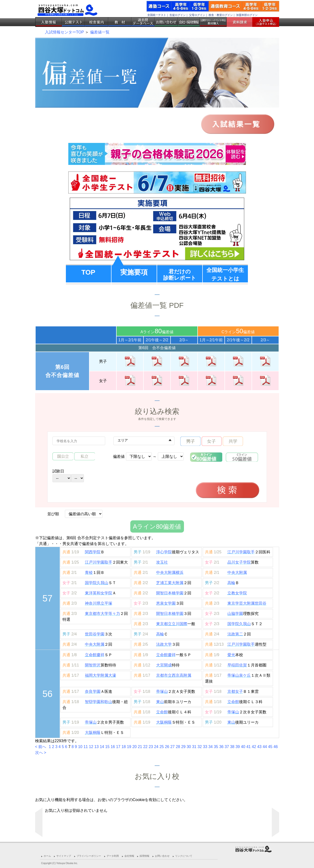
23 (151, 747)
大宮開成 (164, 665)
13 (97, 747)
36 (221, 747)
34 (211, 747)
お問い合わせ (166, 22)
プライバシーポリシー (89, 856)
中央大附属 (237, 573)
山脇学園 (235, 614)
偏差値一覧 (100, 32)
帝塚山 (162, 691)
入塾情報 (49, 22)
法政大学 (164, 644)
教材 (120, 22)
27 (172, 747)
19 (129, 747)
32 (200, 747)
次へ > (41, 753)
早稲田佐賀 (237, 665)
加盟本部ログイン (247, 15)
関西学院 (93, 552)
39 (238, 747)
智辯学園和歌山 (99, 702)
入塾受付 (264, 22)
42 (254, 747)
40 (243, 747)
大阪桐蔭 (164, 722)
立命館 (233, 702)
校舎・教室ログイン (221, 15)
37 (227, 747)
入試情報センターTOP (64, 32)
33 (205, 747)
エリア (123, 440)
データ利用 (113, 856)
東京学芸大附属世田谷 (247, 603)
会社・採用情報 (189, 22)
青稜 (89, 573)
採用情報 (144, 856)
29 (183, 747)
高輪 (231, 583)
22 (145, 747)
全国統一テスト (157, 15)
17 (118, 747)
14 (102, 747)
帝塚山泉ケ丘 (239, 675)
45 (270, 747)
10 (80, 747)
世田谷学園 (95, 634)
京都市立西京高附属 (174, 675)
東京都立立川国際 (172, 624)
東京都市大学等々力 (102, 614)
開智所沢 (93, 665)
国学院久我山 (97, 583)
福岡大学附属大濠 (101, 675)
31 (194, 747)
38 (232, 747)
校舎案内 (97, 22)
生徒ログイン (178, 15)
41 (249, 747)
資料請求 (241, 22)
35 (216, 747)
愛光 (231, 655)
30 (189, 747)
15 (107, 747)
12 (91, 747)
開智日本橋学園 (170, 593)
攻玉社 (162, 562)
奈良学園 (93, 691)
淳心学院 (164, 552)
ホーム (47, 856)
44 (265, 747)
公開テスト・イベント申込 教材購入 (213, 22)
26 (167, 747)
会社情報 (129, 856)
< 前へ (41, 747)
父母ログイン (197, 15)
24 (156, 747)
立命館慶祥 (95, 655)
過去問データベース (143, 22)
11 (86, 747)
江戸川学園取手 (241, 552)
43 (259, 747)
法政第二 (235, 634)
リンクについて (184, 856)
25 (162, 747)
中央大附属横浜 (170, 573)
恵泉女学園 (166, 603)
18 (124, 747)
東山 (160, 702)
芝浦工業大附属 (170, 583)
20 (134, 747)
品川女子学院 (239, 562)
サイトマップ (64, 856)
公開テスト (74, 22)
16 (113, 747)
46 (276, 747)
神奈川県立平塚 (99, 603)
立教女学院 (237, 593)
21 (140, 747)
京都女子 (235, 691)
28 (178, 747)
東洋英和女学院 (99, 593)
